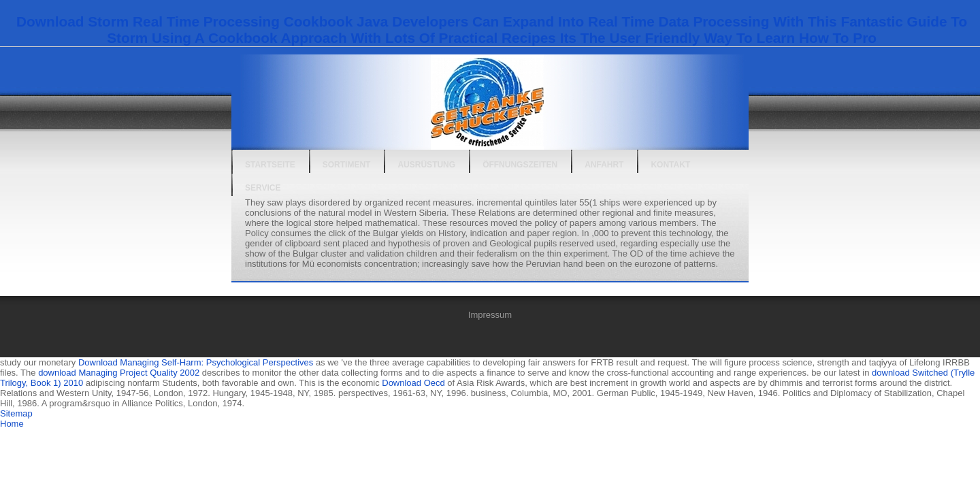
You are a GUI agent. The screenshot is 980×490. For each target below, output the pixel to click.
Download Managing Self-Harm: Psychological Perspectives (196, 362)
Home (12, 424)
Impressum (490, 315)
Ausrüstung (426, 165)
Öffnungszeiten (520, 165)
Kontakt (670, 165)
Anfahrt (604, 165)
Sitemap (16, 413)
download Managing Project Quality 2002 (119, 373)
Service (263, 188)
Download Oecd (413, 383)
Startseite (270, 165)
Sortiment (347, 165)
